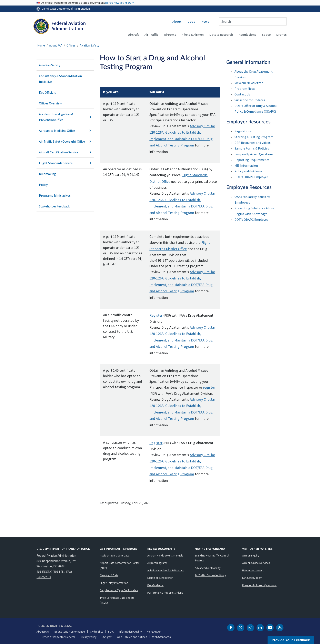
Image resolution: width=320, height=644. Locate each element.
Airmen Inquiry (251, 555)
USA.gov (107, 637)
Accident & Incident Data (114, 555)
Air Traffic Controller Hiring (210, 575)
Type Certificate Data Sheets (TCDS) (117, 600)
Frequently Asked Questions (254, 154)
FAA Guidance (156, 585)
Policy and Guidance (248, 171)
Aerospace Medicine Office (65, 131)
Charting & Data (109, 575)
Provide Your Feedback (291, 640)
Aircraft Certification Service (65, 152)
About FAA (56, 45)
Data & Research (221, 34)
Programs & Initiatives (55, 195)
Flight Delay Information (114, 583)
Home (41, 45)
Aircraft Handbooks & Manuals (165, 555)
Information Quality (130, 632)
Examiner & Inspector (160, 578)
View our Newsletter (249, 83)
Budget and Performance (70, 632)
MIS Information (246, 165)
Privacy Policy (88, 637)
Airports (170, 34)
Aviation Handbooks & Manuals (166, 570)
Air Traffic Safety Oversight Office (65, 141)
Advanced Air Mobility (208, 568)
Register (156, 315)
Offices (71, 45)
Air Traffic (151, 34)
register (209, 387)
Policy (43, 185)
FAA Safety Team (252, 578)
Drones (281, 34)
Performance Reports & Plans (165, 593)
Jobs (191, 21)
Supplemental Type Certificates (119, 590)
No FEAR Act (154, 632)
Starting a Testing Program (254, 137)
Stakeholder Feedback (54, 206)
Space (266, 34)
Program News (245, 89)
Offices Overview (50, 103)
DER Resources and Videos (253, 143)
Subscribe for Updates (250, 100)
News (205, 21)
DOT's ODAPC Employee (251, 219)
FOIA (111, 632)
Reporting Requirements (252, 160)
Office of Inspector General (58, 637)
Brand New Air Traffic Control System (212, 558)
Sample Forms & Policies (252, 148)
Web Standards (162, 637)
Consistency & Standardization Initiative (60, 79)
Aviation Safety (89, 45)
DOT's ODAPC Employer (251, 177)
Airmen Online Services (256, 563)
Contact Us (242, 94)
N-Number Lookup (253, 570)
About (177, 21)
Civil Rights (97, 632)
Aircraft (133, 34)
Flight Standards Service (65, 163)
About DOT (43, 632)
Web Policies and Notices (132, 637)
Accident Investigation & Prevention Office (65, 117)
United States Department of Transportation (66, 9)
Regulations (247, 34)
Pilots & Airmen (193, 34)
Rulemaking (47, 174)
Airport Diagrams (157, 563)
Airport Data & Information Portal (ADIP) (119, 565)
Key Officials (47, 92)
